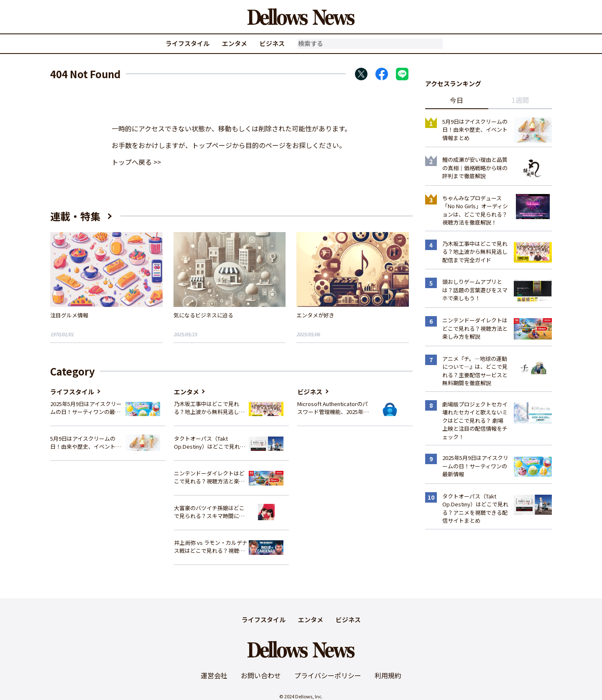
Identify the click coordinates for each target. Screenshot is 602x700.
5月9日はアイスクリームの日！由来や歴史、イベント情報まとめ (85, 443)
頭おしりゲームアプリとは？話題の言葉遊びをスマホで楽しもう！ (475, 290)
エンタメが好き (315, 315)
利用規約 (388, 675)
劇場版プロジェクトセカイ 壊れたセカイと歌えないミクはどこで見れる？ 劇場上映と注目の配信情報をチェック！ (475, 420)
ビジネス (272, 43)
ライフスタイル (187, 43)
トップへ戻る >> (136, 162)
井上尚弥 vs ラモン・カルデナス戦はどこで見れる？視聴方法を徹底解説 (211, 547)
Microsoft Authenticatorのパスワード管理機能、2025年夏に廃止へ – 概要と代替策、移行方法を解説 (333, 408)
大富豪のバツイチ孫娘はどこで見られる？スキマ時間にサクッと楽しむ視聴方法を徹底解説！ (209, 512)
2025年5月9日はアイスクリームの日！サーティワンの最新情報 (86, 408)
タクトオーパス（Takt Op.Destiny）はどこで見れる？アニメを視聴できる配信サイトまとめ (209, 443)
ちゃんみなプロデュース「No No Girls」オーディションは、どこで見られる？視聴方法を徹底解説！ (475, 210)
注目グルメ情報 (69, 315)
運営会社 (214, 675)
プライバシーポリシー (328, 675)
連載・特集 (75, 216)
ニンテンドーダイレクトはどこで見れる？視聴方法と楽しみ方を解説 (209, 477)
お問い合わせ (261, 675)
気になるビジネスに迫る (203, 315)
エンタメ (235, 43)
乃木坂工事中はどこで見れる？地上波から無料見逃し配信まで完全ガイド (209, 408)
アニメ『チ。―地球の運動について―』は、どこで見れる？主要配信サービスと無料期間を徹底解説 (475, 371)
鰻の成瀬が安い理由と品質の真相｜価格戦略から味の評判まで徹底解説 (475, 168)
